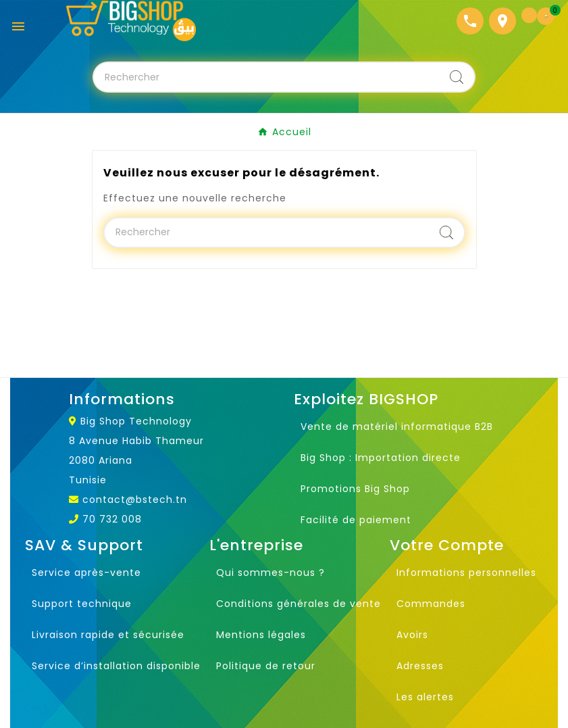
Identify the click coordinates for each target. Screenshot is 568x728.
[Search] (457, 77)
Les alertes (425, 697)
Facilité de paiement (356, 520)
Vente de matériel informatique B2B (397, 427)
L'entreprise (256, 545)
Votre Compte (447, 545)
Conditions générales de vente (299, 604)
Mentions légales (261, 635)
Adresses (420, 666)
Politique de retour (266, 666)
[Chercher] (267, 77)
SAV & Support (84, 545)
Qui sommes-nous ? (270, 573)
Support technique (82, 604)
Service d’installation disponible (116, 666)
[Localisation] (502, 21)
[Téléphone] (470, 21)
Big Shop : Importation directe (381, 458)
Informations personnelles (466, 573)
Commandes (431, 604)
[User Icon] (529, 15)
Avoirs (412, 635)
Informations (122, 399)
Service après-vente (86, 573)
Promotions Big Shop (355, 489)
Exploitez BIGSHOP (366, 399)
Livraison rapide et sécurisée (108, 635)
